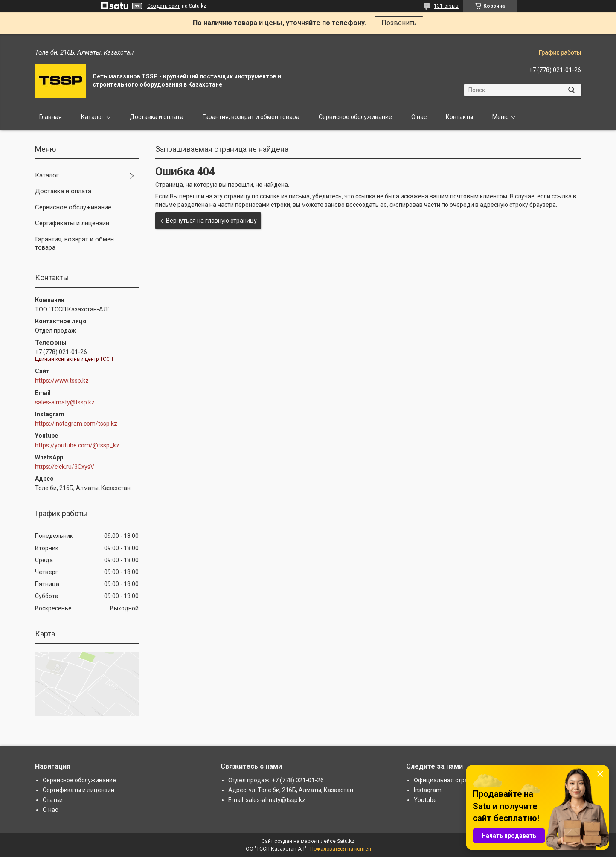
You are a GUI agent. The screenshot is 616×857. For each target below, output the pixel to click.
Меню (501, 117)
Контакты (459, 117)
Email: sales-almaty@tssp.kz (267, 800)
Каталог (93, 117)
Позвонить (399, 23)
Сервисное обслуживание (355, 117)
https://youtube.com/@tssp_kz (77, 445)
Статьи (53, 800)
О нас (419, 117)
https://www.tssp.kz (62, 381)
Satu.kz (346, 841)
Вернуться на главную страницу (211, 221)
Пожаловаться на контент (342, 849)
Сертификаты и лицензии (72, 223)
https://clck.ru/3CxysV (65, 467)
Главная (51, 117)
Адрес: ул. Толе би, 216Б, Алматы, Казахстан (291, 790)
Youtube (425, 800)
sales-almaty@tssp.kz (65, 402)
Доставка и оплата (157, 117)
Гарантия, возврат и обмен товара (251, 117)
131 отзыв (446, 6)
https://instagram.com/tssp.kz (76, 424)
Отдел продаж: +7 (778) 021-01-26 (276, 780)
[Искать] (571, 90)
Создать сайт (163, 6)
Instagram (428, 790)
